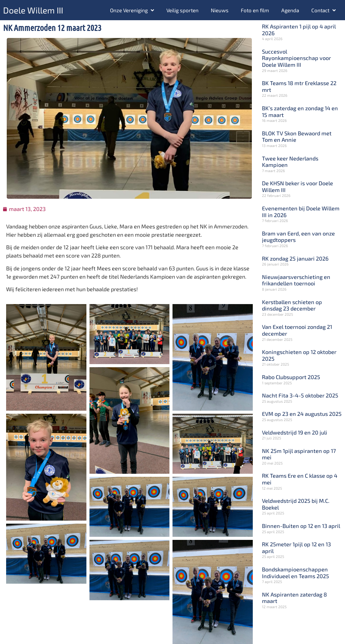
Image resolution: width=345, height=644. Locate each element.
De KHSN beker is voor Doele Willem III (298, 186)
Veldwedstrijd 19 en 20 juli (295, 432)
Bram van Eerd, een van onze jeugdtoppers (298, 237)
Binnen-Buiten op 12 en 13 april (301, 526)
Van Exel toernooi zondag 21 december (297, 330)
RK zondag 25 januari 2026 (295, 258)
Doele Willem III (33, 10)
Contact (324, 10)
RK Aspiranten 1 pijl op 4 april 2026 (299, 30)
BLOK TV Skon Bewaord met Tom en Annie (297, 137)
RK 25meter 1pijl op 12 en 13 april (296, 548)
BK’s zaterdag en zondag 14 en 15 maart (300, 111)
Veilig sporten (182, 10)
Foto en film (255, 10)
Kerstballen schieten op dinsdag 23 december (292, 305)
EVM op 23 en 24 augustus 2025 (302, 414)
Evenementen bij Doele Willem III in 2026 (301, 212)
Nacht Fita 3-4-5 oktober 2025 (300, 395)
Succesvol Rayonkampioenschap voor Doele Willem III (296, 58)
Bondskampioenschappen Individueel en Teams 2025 (296, 573)
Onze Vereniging (132, 10)
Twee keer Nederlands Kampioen (290, 162)
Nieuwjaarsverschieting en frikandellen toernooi (296, 280)
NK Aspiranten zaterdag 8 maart (294, 598)
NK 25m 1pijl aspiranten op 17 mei (299, 454)
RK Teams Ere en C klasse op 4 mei (300, 479)
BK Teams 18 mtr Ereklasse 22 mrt (299, 86)
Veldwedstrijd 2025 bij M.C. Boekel (296, 504)
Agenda (290, 10)
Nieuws (220, 10)
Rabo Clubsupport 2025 (291, 377)
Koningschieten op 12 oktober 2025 (299, 355)
